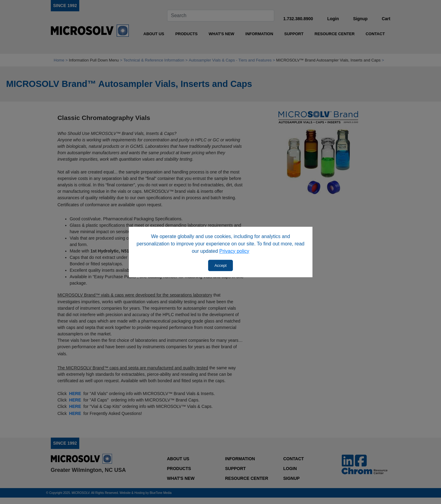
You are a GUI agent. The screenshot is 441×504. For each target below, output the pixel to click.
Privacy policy (234, 251)
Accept (221, 265)
